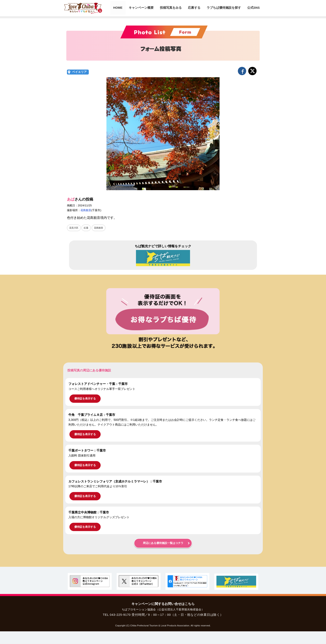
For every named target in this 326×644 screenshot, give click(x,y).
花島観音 (86, 210)
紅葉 (87, 228)
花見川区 (74, 228)
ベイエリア (79, 72)
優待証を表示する (85, 399)
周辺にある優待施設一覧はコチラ (163, 543)
